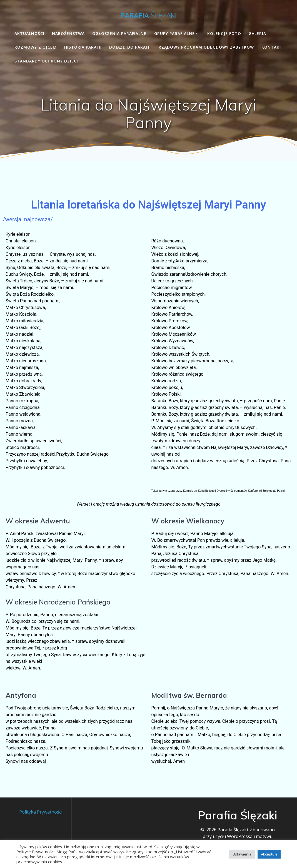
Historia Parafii (83, 47)
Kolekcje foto (224, 33)
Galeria (257, 33)
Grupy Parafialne (174, 33)
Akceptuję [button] (269, 854)
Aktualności (29, 33)
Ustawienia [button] (242, 854)
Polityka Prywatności (41, 812)
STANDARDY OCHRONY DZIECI (46, 61)
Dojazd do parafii (130, 47)
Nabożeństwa (68, 33)
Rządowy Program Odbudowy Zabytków (206, 47)
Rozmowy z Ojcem (36, 47)
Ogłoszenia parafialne (119, 33)
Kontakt (272, 47)
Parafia (149, 16)
